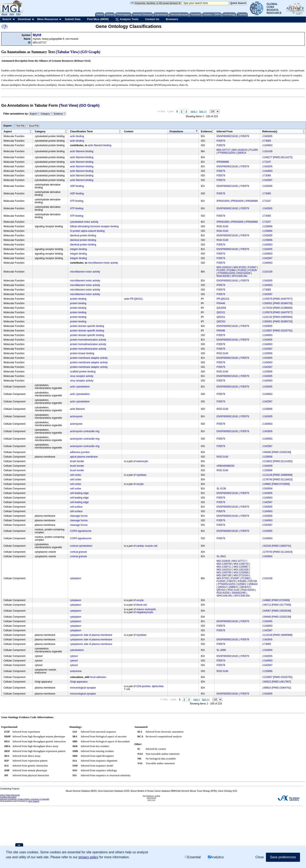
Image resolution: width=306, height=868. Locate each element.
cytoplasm (76, 578)
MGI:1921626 (241, 570)
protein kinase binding (82, 353)
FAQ (18, 14)
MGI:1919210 (240, 150)
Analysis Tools (127, 19)
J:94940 (267, 452)
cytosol (74, 656)
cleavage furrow (79, 516)
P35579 (245, 136)
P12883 (231, 270)
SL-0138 (221, 489)
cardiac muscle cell (147, 546)
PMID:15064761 (281, 688)
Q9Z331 (221, 322)
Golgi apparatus (79, 682)
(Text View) (68, 105)
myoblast (141, 475)
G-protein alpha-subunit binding (87, 231)
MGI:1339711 (224, 567)
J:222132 (267, 317)
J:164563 (267, 145)
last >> (203, 111)
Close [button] (260, 857)
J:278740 (267, 479)
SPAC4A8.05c (224, 596)
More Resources (48, 19)
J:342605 (267, 136)
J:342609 (267, 466)
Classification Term (81, 132)
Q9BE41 (233, 587)
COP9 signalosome (81, 531)
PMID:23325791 (283, 331)
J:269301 (267, 303)
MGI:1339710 (241, 564)
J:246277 (267, 157)
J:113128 (267, 475)
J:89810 (267, 688)
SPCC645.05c (239, 276)
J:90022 (267, 682)
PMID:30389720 (283, 303)
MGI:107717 (223, 150)
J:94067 (267, 611)
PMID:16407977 (283, 299)
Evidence (60, 114)
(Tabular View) (68, 52)
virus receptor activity (82, 376)
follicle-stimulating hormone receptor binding (94, 226)
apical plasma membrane (84, 457)
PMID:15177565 (281, 605)
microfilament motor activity (103, 263)
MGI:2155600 (241, 573)
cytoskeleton (77, 650)
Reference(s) (270, 132)
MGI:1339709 (224, 564)
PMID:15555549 (281, 611)
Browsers (172, 19)
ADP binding (77, 186)
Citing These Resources (10, 795)
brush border (77, 461)
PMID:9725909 (281, 484)
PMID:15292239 (281, 452)
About (4, 14)
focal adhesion (98, 677)
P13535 (253, 270)
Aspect (34, 114)
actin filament (77, 409)
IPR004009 (237, 201)
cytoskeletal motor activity (84, 222)
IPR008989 (223, 162)
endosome (76, 671)
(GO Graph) (90, 52)
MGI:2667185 (224, 575)
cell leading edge (79, 493)
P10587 (252, 267)
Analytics (216, 857)
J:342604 (267, 489)
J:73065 (267, 141)
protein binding (78, 299)
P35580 (242, 581)
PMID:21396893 (283, 308)
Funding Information (8, 797)
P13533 (242, 270)
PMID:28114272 (283, 157)
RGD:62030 (223, 276)
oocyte (140, 484)
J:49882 (267, 484)
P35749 (253, 581)
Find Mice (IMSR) (98, 19)
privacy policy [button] (88, 857)
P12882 (246, 578)
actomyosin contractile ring (85, 431)
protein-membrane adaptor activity (89, 358)
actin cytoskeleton (80, 387)
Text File (19, 126)
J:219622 (267, 461)
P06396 (221, 331)
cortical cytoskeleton (81, 546)
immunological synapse (83, 688)
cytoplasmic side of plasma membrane (91, 635)
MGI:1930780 (224, 573)
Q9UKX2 (245, 587)
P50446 (221, 303)
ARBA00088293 (225, 466)
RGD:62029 (244, 273)
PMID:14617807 (281, 682)
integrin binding (78, 249)
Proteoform (176, 132)
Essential (193, 857)
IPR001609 (223, 201)
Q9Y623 (221, 590)
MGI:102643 (223, 561)
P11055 (253, 150)
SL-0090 (221, 650)
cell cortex (76, 475)
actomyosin (76, 416)
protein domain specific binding (87, 326)
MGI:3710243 (241, 575)
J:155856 (267, 226)
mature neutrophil (146, 609)
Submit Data (73, 19)
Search (7, 19)
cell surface (76, 507)
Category (46, 114)
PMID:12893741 (281, 546)
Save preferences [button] (283, 857)
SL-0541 (221, 556)
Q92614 (242, 153)
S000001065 (239, 593)
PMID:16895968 (283, 475)
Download (24, 19)
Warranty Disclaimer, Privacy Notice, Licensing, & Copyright (25, 799)
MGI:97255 (240, 267)
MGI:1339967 (241, 567)
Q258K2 (242, 584)
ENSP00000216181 (227, 136)
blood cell (141, 605)
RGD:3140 (222, 226)
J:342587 (267, 180)
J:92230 (267, 546)
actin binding (77, 136)
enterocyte (142, 461)
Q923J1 (221, 312)
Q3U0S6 (221, 308)
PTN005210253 (226, 153)
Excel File (33, 126)
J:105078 (267, 299)
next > (194, 111)
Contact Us (152, 19)
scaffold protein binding (83, 372)
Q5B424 (253, 584)
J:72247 (267, 162)
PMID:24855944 (283, 317)
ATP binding (77, 201)
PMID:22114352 (283, 461)
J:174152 (267, 308)
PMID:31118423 (283, 479)
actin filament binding (100, 145)
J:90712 (267, 605)
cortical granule (78, 552)
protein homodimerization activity (88, 340)
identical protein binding (83, 236)
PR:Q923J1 (136, 299)
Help (12, 14)
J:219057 (267, 331)
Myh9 (37, 35)
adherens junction (80, 452)
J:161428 (267, 151)
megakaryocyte (145, 612)
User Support (34, 801)
